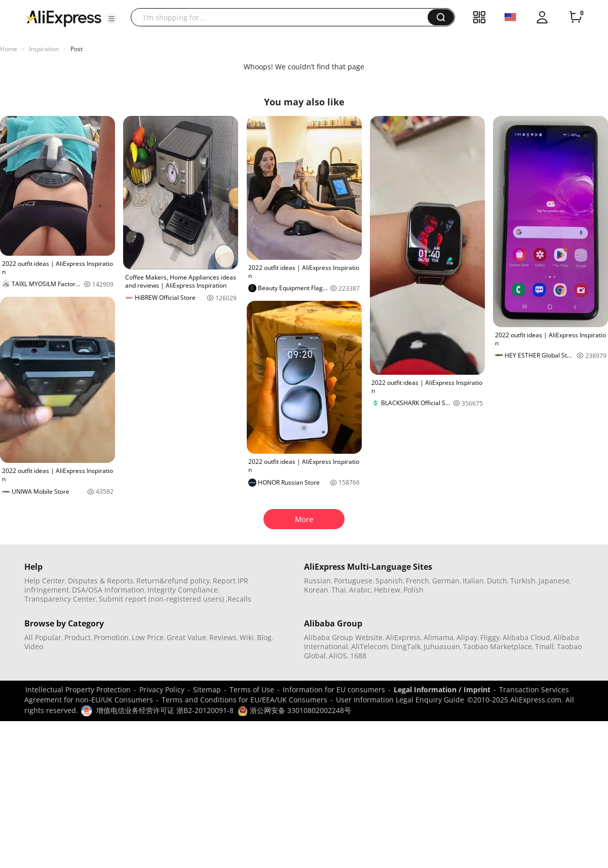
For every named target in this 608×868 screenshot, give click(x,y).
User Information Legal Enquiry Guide (400, 700)
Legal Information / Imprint (442, 689)
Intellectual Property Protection (78, 689)
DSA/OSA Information (108, 590)
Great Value (186, 637)
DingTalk (406, 646)
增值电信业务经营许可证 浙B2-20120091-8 (165, 710)
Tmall (544, 646)
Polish (413, 590)
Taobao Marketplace (498, 646)
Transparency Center (60, 599)
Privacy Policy (162, 689)
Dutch (497, 581)
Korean (316, 590)
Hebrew (387, 590)
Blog (264, 637)
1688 (358, 656)
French (417, 581)
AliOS (338, 656)
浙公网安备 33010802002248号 (294, 710)
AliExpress (403, 637)
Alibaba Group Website (343, 637)
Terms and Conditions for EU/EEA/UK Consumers (244, 700)
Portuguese (353, 581)
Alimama (439, 637)
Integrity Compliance (183, 590)
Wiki (247, 637)
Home (9, 49)
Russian (317, 581)
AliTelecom (370, 646)
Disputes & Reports (101, 581)
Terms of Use (252, 689)
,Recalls (238, 599)
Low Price (148, 637)
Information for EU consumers (334, 689)
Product (78, 637)
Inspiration (44, 49)
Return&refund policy (173, 581)
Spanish (389, 581)
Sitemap (207, 689)
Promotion (111, 637)
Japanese (554, 581)
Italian (473, 581)
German (446, 581)
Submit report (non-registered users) (161, 599)
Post (77, 49)
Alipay (467, 637)
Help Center (45, 581)
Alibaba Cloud (526, 637)
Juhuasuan (442, 646)
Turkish (523, 581)
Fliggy (490, 637)
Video (34, 646)
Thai (339, 590)
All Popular (43, 637)
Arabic (360, 590)
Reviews (223, 637)
